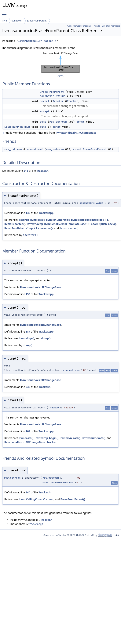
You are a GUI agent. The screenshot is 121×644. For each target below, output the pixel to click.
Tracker (58, 101)
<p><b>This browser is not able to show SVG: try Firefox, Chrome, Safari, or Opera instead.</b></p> (60, 62)
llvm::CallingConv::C (32, 499)
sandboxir (17, 21)
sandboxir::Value (53, 96)
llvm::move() (35, 224)
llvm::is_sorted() (15, 224)
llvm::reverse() (69, 228)
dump (43, 122)
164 (28, 431)
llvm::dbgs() (26, 338)
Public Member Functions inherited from (49, 133)
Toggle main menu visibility (5, 13)
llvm (5, 21)
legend (60, 76)
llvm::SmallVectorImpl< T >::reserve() (29, 228)
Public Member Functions (79, 26)
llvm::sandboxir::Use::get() (88, 220)
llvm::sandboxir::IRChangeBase (76, 133)
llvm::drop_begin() (47, 438)
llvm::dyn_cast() (70, 438)
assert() (24, 220)
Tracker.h (42, 171)
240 (28, 492)
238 (28, 387)
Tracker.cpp (46, 213)
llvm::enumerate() (58, 220)
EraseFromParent (37, 21)
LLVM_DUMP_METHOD (17, 127)
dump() (46, 338)
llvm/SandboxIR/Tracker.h (37, 41)
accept (45, 111)
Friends (96, 26)
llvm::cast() (37, 220)
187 (28, 332)
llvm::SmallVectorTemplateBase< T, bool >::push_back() (80, 224)
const (80, 122)
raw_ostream (58, 122)
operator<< (35, 149)
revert (45, 101)
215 (26, 171)
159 (28, 294)
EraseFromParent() (73, 499)
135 (28, 213)
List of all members (111, 26)
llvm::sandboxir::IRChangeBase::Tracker (31, 442)
